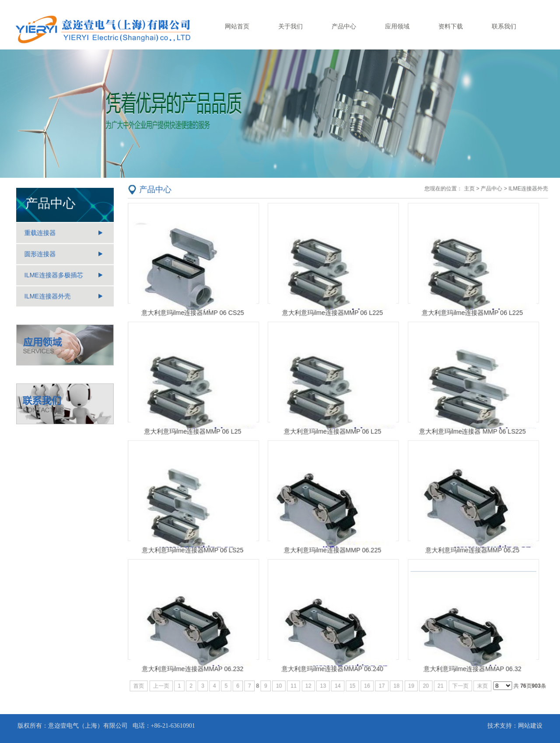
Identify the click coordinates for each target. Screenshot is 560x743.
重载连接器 (41, 235)
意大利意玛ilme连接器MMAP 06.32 (468, 662)
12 (309, 678)
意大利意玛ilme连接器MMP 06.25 (468, 547)
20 (423, 678)
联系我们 (504, 26)
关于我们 (290, 26)
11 (295, 678)
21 (437, 678)
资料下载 (451, 26)
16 (366, 678)
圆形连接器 (41, 256)
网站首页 (237, 26)
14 (338, 678)
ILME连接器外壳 (48, 296)
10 (281, 678)
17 (380, 678)
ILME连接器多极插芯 (54, 276)
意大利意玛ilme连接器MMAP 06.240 (333, 662)
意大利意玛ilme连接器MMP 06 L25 (197, 432)
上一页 (167, 678)
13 (324, 678)
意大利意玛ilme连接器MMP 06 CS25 (197, 317)
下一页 (456, 678)
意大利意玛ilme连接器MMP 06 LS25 (197, 547)
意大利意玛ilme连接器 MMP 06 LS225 (468, 432)
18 (394, 678)
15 (352, 678)
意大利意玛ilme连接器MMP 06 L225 (333, 317)
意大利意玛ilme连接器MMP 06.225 (333, 547)
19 (409, 678)
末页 (478, 678)
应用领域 (397, 26)
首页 (145, 678)
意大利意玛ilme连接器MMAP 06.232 (197, 662)
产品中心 (344, 26)
